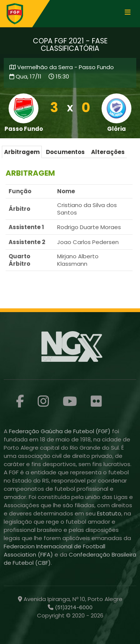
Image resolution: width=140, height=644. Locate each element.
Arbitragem (22, 152)
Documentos (65, 152)
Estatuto (109, 513)
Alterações (108, 152)
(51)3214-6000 (73, 607)
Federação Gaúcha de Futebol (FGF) (60, 431)
